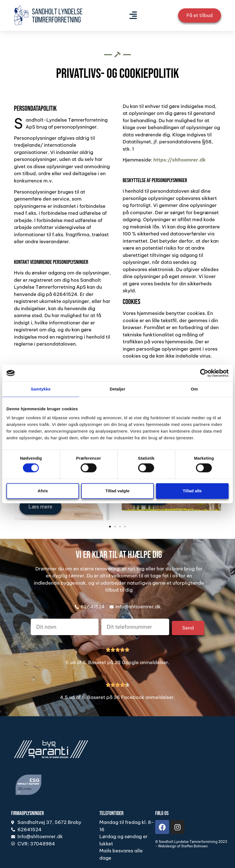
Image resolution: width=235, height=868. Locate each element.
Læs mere (40, 507)
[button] (133, 15)
